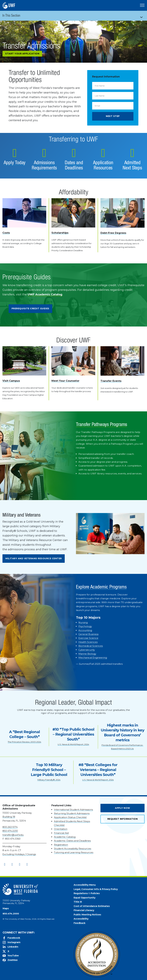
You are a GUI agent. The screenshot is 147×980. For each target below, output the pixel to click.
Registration (61, 845)
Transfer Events (111, 381)
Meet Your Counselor (65, 381)
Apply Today (15, 163)
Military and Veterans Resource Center (34, 558)
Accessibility (81, 919)
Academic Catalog (65, 837)
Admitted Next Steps (132, 166)
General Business (88, 634)
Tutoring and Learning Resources (74, 852)
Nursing (83, 622)
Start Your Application (22, 54)
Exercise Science (88, 638)
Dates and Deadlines (74, 166)
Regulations (81, 893)
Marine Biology (87, 654)
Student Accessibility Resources (72, 849)
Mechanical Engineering (93, 658)
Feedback (80, 923)
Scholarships (60, 233)
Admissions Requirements (44, 166)
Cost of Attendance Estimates (92, 906)
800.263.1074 (10, 827)
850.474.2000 (11, 914)
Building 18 (9, 817)
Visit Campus (11, 381)
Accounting (85, 630)
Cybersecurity (87, 650)
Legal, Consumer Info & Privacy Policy (96, 889)
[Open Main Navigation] (142, 5)
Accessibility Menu (85, 885)
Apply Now (122, 808)
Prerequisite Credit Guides (30, 308)
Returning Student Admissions (72, 813)
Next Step (113, 116)
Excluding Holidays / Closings (19, 854)
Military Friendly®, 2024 (49, 780)
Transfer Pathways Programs (102, 425)
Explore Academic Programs (101, 587)
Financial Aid (61, 833)
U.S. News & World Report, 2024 (73, 744)
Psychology (85, 626)
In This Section (11, 16)
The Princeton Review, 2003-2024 (24, 742)
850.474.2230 (10, 831)
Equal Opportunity (85, 898)
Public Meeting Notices (87, 915)
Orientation (61, 829)
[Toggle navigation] (142, 16)
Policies (95, 893)
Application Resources (103, 166)
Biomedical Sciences (91, 646)
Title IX (78, 902)
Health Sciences (88, 642)
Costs (6, 233)
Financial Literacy (84, 910)
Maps (6, 908)
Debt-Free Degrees (113, 233)
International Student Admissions (73, 810)
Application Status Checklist (70, 817)
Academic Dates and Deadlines (72, 841)
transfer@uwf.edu (13, 835)
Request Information (123, 819)
